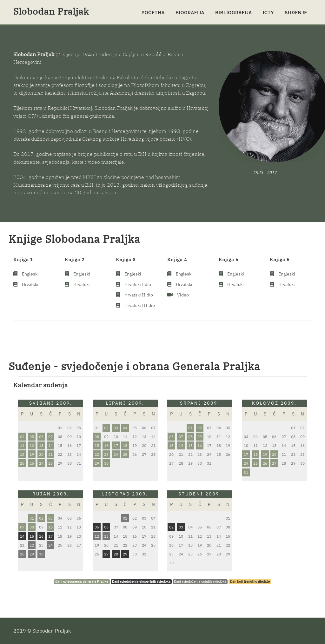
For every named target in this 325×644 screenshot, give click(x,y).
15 (97, 445)
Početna (153, 13)
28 (50, 463)
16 (106, 445)
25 (22, 463)
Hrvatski (30, 284)
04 (22, 437)
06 (41, 437)
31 (246, 472)
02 (106, 428)
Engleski (30, 274)
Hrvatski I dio (138, 284)
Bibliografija (234, 13)
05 (32, 437)
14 (50, 445)
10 (50, 527)
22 (97, 454)
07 (50, 437)
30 (106, 463)
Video (183, 295)
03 (116, 428)
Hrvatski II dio (139, 295)
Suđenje (296, 13)
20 (41, 454)
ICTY (269, 13)
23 (106, 454)
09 (200, 437)
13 (41, 445)
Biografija (190, 13)
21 (50, 454)
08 (97, 437)
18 (22, 454)
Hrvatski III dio (140, 305)
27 (41, 463)
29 (97, 463)
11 (22, 445)
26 (32, 463)
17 (116, 445)
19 (32, 454)
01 (190, 428)
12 (32, 445)
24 (116, 454)
